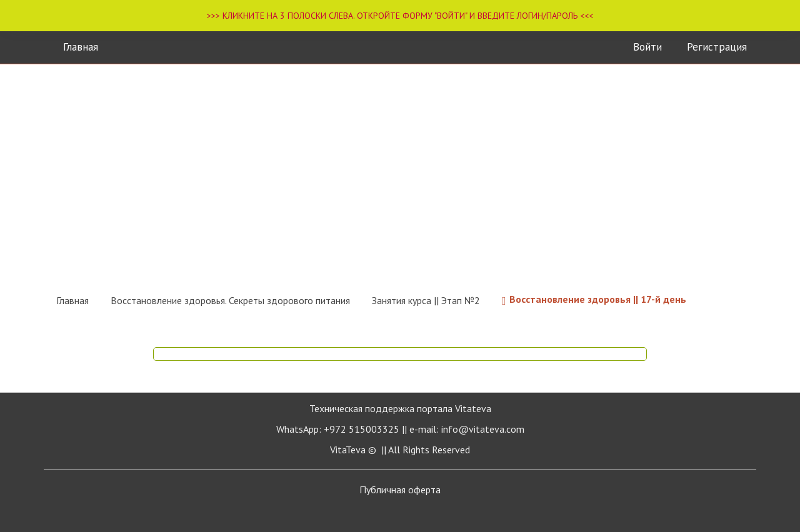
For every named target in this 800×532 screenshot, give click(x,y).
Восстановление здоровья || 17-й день (594, 300)
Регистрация (717, 47)
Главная (81, 47)
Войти (647, 47)
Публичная (400, 490)
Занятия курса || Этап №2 (426, 300)
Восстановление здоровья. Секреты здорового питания (230, 300)
